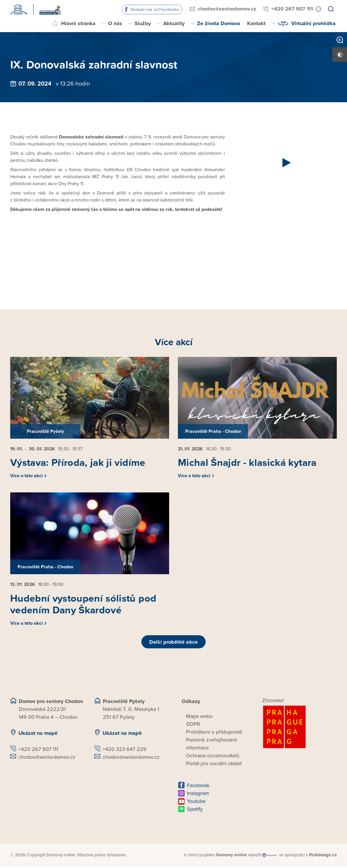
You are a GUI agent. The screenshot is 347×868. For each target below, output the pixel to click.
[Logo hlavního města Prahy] (300, 729)
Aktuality (174, 23)
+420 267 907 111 (292, 9)
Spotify (195, 811)
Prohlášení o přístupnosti (214, 734)
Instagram (198, 795)
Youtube (196, 803)
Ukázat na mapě (38, 735)
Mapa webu (199, 718)
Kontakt (256, 23)
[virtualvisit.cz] (270, 857)
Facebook (198, 787)
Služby (143, 23)
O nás (115, 23)
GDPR (193, 726)
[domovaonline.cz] (231, 857)
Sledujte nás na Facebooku (155, 9)
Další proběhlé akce (173, 643)
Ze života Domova (219, 23)
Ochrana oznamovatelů (213, 757)
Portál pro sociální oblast (214, 765)
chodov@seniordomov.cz (227, 9)
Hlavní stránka (78, 23)
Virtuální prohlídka (313, 23)
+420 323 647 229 (124, 751)
